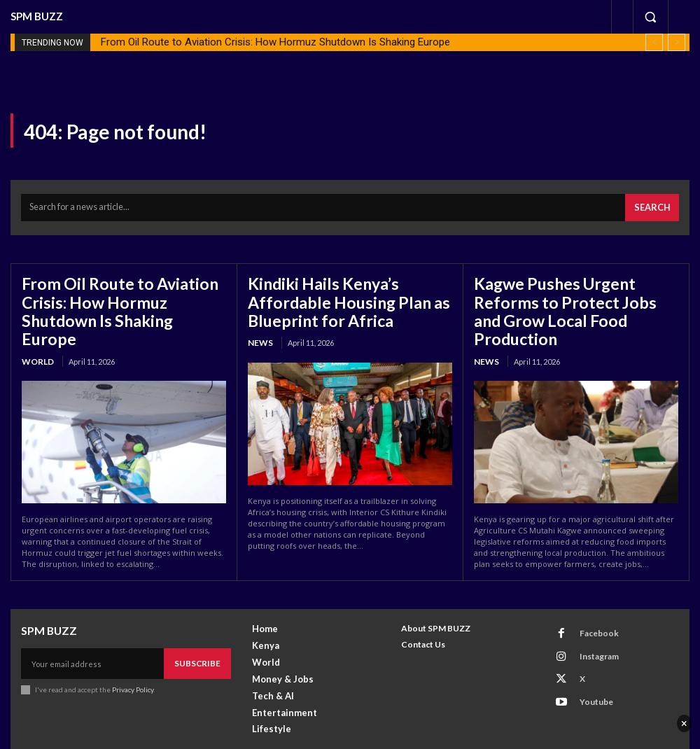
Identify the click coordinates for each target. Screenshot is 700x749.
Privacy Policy (132, 655)
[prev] (654, 42)
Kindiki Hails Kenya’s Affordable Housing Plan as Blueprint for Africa (350, 294)
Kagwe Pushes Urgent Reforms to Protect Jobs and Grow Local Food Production (574, 294)
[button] (650, 17)
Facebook (590, 600)
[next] (677, 42)
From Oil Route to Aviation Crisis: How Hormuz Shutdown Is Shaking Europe (275, 42)
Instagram (591, 619)
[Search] (655, 205)
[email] (95, 631)
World (37, 331)
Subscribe (200, 630)
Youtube (588, 656)
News (259, 331)
